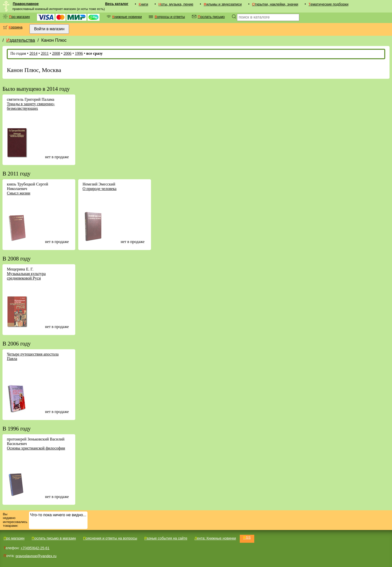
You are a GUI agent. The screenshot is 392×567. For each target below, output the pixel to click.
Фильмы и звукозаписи (223, 4)
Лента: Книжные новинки (215, 538)
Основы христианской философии (36, 448)
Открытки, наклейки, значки (275, 4)
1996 (79, 53)
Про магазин (19, 17)
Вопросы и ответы (170, 17)
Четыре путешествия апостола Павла (33, 356)
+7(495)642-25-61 (35, 548)
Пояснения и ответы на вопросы (110, 538)
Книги (143, 4)
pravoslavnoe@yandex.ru (36, 556)
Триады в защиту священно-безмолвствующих (31, 106)
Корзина (16, 27)
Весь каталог (117, 4)
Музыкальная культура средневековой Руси (26, 276)
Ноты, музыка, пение (176, 4)
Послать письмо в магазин (54, 538)
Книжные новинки (127, 17)
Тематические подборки (328, 4)
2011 (45, 53)
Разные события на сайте (166, 538)
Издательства (21, 40)
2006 (67, 53)
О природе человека (99, 189)
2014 (33, 53)
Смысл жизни (18, 193)
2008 (56, 53)
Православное (26, 4)
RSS (247, 537)
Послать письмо (211, 17)
